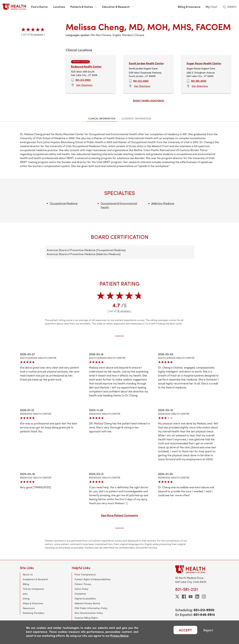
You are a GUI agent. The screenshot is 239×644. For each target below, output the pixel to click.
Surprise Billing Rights (86, 618)
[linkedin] (197, 597)
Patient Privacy (83, 584)
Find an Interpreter (33, 589)
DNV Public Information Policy (91, 608)
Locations (59, 7)
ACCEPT (185, 630)
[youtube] (191, 597)
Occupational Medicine (64, 203)
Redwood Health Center (86, 66)
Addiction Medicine (163, 203)
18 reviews (37, 34)
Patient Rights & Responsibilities (93, 579)
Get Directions (84, 85)
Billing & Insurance (189, 7)
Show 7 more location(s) (148, 101)
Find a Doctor (40, 7)
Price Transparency (85, 574)
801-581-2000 (199, 81)
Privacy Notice (119, 636)
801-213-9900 (83, 80)
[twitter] (177, 597)
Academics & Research (35, 579)
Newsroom (29, 608)
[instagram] (204, 597)
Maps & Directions (33, 603)
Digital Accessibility (85, 598)
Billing (26, 584)
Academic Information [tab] (136, 119)
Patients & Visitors (84, 7)
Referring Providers (34, 613)
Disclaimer (80, 594)
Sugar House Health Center (204, 63)
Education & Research (118, 7)
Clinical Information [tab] (102, 119)
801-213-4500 (141, 81)
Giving (26, 598)
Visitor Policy (81, 589)
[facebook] (184, 597)
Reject (208, 630)
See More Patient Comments (119, 515)
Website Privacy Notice (87, 603)
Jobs (25, 594)
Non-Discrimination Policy (89, 613)
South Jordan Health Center (146, 63)
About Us (28, 574)
